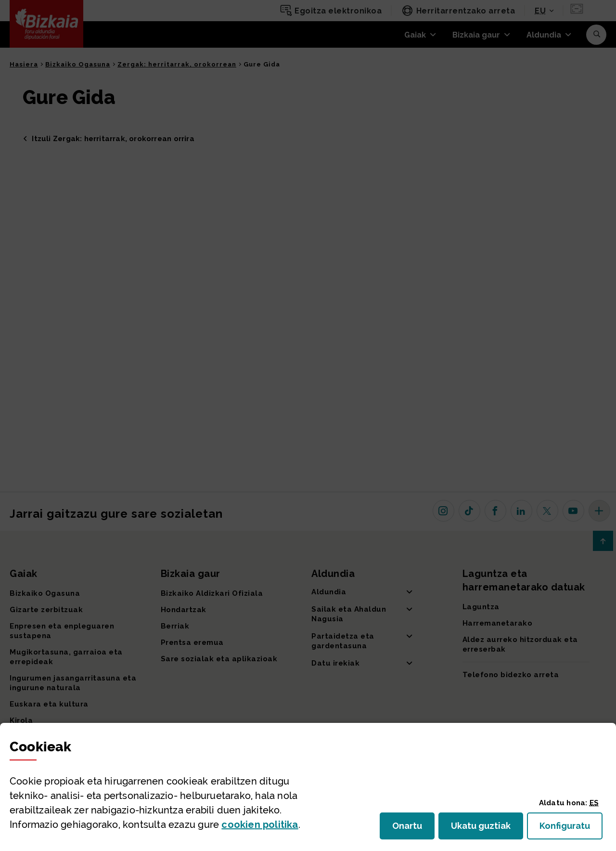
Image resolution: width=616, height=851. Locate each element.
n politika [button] (260, 825)
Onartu (413, 829)
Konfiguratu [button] (571, 829)
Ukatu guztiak (484, 829)
